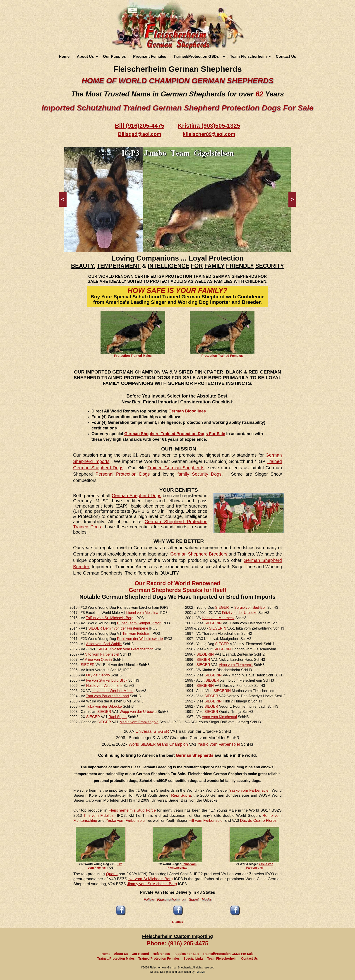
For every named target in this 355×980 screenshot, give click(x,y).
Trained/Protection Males (116, 958)
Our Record (140, 954)
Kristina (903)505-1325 (209, 126)
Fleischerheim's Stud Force (132, 810)
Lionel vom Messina (142, 613)
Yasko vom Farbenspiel (219, 744)
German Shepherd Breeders (199, 554)
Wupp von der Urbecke (138, 712)
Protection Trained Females (222, 356)
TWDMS (200, 972)
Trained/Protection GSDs (197, 56)
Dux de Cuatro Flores (258, 821)
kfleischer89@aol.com (209, 134)
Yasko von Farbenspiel (260, 866)
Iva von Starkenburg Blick (107, 680)
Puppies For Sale (186, 954)
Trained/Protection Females (159, 958)
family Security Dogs (199, 474)
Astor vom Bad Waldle (104, 644)
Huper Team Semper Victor (139, 623)
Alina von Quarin (98, 660)
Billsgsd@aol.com (140, 134)
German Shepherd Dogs (136, 496)
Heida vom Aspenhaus (104, 686)
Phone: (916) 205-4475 (177, 943)
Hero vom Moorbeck (218, 618)
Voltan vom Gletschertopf (132, 649)
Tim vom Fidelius (136, 634)
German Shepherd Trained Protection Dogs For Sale (175, 434)
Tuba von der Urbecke (104, 706)
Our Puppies (114, 56)
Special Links (193, 958)
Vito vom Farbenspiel (102, 654)
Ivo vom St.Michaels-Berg (151, 879)
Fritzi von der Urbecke (240, 613)
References (161, 954)
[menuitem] (64, 56)
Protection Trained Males (133, 356)
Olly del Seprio (98, 675)
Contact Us (286, 56)
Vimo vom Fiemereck (236, 665)
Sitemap (178, 922)
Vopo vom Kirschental (219, 717)
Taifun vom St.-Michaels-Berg (110, 618)
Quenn (112, 874)
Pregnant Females (150, 56)
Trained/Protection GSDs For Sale (228, 954)
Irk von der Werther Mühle (113, 691)
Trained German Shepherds (176, 468)
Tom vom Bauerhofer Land (107, 696)
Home (64, 56)
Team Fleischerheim (248, 56)
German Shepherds (195, 755)
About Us (85, 56)
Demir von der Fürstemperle (126, 628)
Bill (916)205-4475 (140, 126)
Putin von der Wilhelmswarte (140, 639)
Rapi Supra (118, 717)
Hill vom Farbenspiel (206, 821)
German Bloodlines (187, 411)
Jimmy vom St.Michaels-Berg (152, 884)
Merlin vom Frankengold (139, 722)
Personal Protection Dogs (123, 474)
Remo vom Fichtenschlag (182, 866)
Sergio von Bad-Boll (250, 607)
